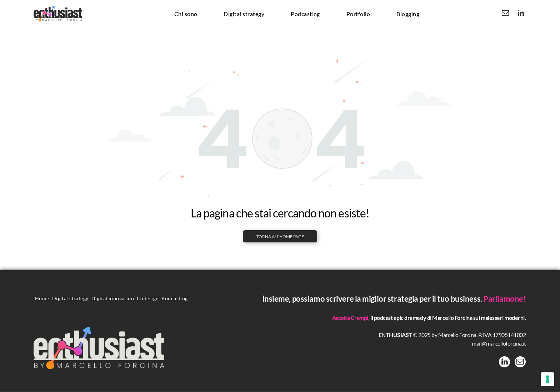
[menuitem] (186, 14)
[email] (505, 14)
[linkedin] (521, 14)
